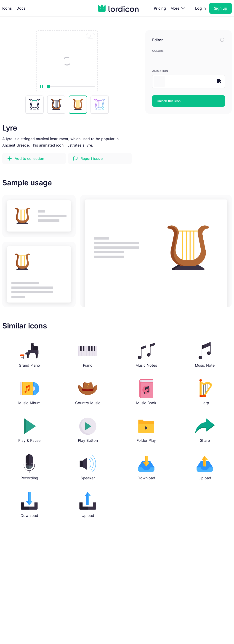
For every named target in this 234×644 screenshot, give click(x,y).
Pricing (160, 8)
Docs (21, 8)
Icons (7, 8)
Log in (201, 8)
